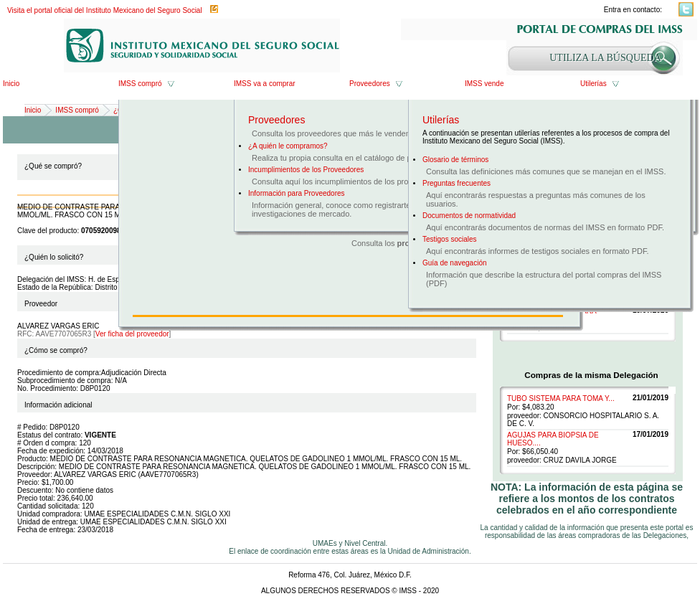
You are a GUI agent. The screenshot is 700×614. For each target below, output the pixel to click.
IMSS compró (140, 84)
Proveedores (370, 84)
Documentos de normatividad (469, 216)
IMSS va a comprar (265, 84)
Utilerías (593, 84)
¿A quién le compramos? (288, 146)
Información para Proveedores (297, 193)
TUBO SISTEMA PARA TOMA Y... (561, 398)
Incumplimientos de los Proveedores (306, 170)
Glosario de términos (455, 160)
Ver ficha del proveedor (132, 334)
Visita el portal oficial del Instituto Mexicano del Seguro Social (105, 10)
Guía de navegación (455, 263)
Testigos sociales (450, 239)
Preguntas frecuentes (457, 183)
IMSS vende (484, 84)
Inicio (11, 84)
